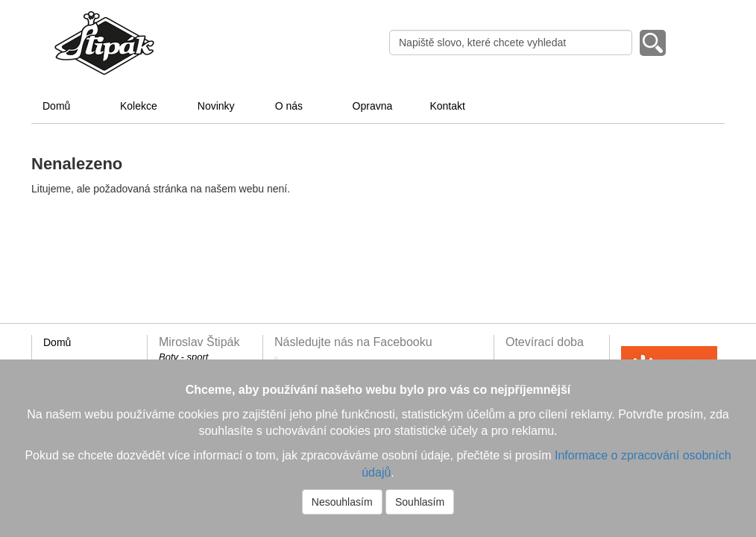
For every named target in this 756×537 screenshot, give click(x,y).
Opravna (373, 106)
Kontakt (447, 106)
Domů (56, 106)
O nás (289, 106)
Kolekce (139, 106)
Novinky (216, 106)
